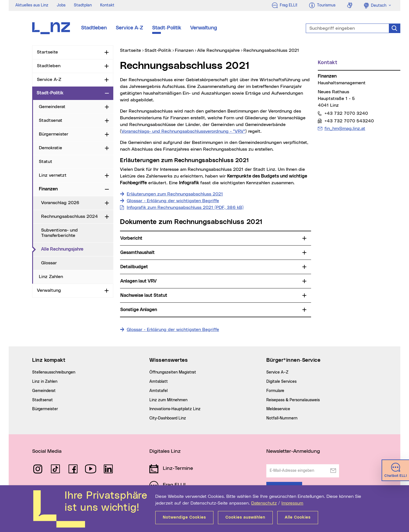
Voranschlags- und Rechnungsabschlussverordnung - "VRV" (183, 131)
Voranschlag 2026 (60, 203)
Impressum (292, 503)
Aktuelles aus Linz (32, 5)
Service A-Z (130, 28)
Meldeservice (278, 409)
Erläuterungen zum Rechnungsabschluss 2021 (175, 194)
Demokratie (50, 148)
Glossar (49, 263)
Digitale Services (281, 382)
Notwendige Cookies (184, 517)
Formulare (275, 391)
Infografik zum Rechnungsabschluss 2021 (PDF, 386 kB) (185, 207)
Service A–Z (277, 372)
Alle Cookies (298, 517)
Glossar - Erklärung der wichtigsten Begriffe (173, 201)
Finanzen (48, 189)
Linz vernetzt (53, 175)
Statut (46, 162)
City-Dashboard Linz (168, 418)
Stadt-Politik (167, 28)
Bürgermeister (54, 134)
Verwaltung (204, 28)
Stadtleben (94, 28)
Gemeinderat (52, 107)
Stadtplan (83, 5)
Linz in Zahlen (45, 382)
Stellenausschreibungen (54, 372)
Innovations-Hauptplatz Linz (175, 409)
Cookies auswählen (245, 517)
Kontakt (107, 5)
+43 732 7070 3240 (346, 113)
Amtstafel (158, 391)
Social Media (47, 451)
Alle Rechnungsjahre (77, 249)
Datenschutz (264, 503)
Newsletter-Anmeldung (293, 451)
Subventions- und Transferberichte (59, 233)
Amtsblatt (159, 382)
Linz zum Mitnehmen (168, 400)
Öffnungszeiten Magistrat (173, 372)
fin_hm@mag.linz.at (345, 128)
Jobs (61, 5)
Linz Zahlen (51, 277)
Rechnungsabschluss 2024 (70, 216)
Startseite (47, 52)
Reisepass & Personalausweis (293, 400)
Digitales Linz (165, 451)
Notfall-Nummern (282, 418)
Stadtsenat (51, 120)
